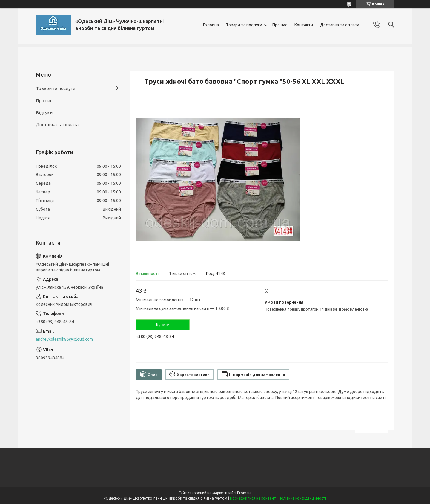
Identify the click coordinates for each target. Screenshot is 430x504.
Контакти (304, 25)
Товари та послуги (244, 25)
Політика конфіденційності (302, 498)
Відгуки (44, 113)
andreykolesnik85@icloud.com (64, 339)
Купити (163, 325)
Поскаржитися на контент (253, 498)
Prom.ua (244, 493)
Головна (211, 25)
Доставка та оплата (340, 25)
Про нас (280, 25)
